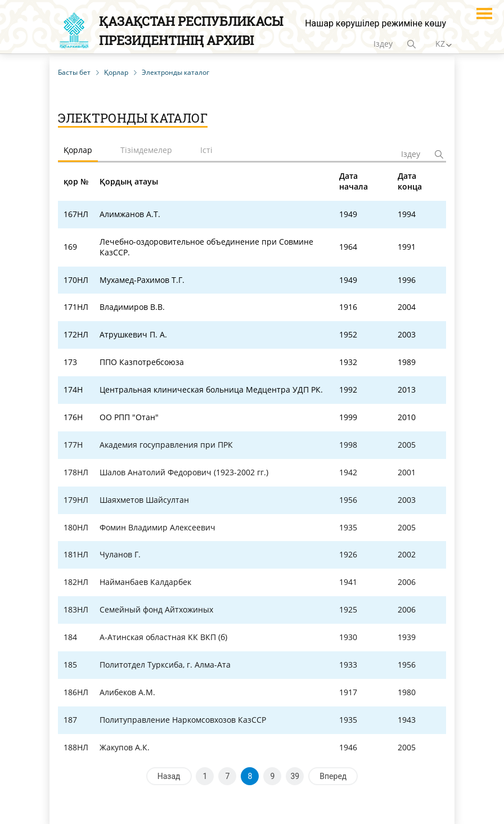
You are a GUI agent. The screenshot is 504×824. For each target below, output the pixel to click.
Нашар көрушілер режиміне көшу (375, 23)
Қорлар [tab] (78, 150)
